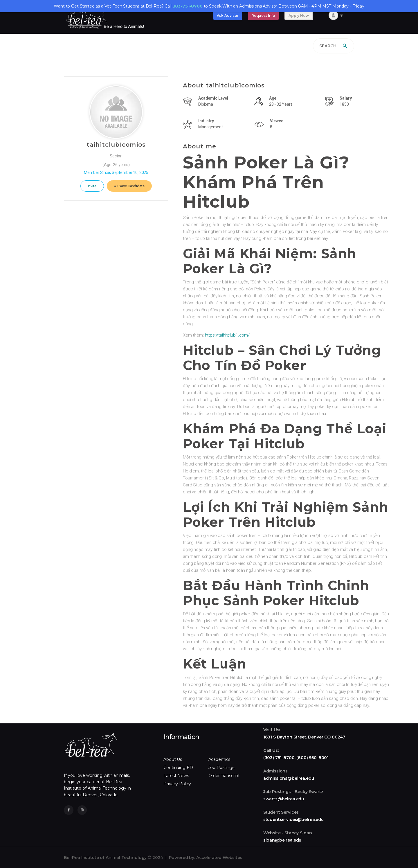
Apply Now (299, 16)
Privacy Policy (177, 784)
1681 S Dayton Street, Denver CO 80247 (304, 737)
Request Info (263, 16)
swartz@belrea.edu (284, 799)
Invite (92, 186)
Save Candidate (129, 186)
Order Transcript (224, 776)
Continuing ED (178, 768)
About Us (173, 759)
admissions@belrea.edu (289, 778)
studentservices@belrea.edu (293, 820)
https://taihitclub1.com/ (227, 335)
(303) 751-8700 (279, 758)
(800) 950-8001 (312, 758)
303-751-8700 (188, 6)
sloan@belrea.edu (282, 840)
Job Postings (221, 768)
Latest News (176, 776)
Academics (219, 759)
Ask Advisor (228, 16)
